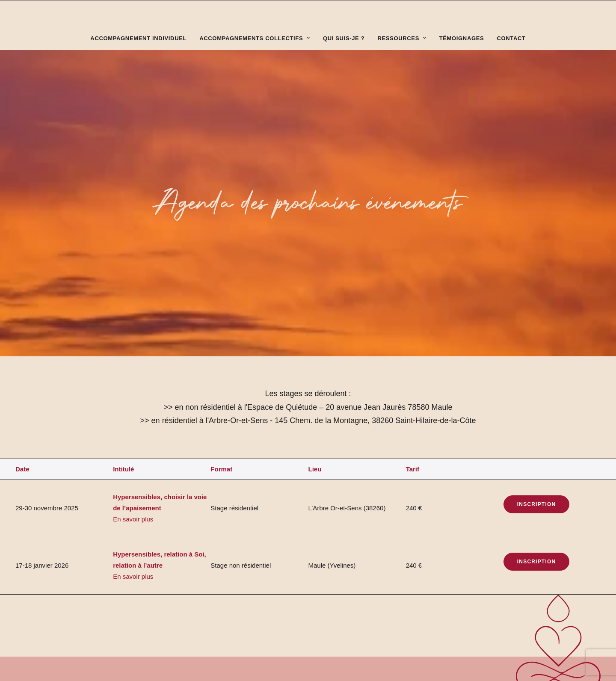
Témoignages (462, 38)
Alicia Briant (122, 581)
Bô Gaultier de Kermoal (177, 581)
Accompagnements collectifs (255, 38)
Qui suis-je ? (344, 38)
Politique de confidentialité (99, 600)
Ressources (402, 38)
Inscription (537, 337)
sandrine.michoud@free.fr (494, 543)
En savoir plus (133, 351)
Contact (511, 38)
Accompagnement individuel (138, 38)
